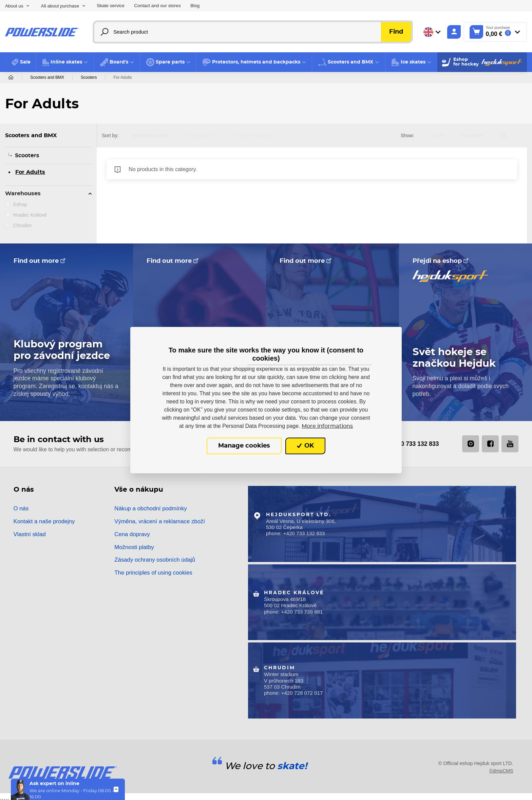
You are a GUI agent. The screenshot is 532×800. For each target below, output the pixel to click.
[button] (65, 62)
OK (306, 446)
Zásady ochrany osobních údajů (155, 560)
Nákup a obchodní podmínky (151, 509)
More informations (327, 426)
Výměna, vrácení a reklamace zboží (160, 522)
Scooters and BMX (47, 77)
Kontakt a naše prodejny (44, 522)
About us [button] (14, 6)
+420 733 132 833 (404, 444)
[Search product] (253, 32)
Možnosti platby (134, 547)
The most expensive (252, 135)
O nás (21, 509)
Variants (437, 135)
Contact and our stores (157, 6)
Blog (195, 6)
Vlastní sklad (30, 535)
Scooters (89, 77)
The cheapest (199, 135)
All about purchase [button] (60, 6)
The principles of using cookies (153, 573)
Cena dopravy (132, 535)
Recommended (150, 135)
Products (472, 135)
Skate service (111, 6)
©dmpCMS (501, 769)
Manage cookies (244, 446)
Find (396, 32)
